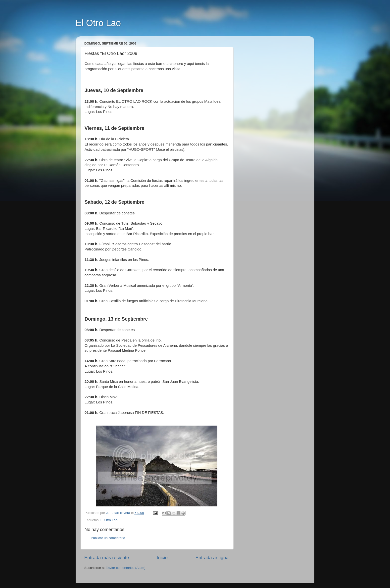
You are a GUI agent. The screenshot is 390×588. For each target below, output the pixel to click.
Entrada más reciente (107, 558)
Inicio (162, 558)
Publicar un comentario (108, 538)
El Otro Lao (98, 23)
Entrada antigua (212, 558)
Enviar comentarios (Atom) (126, 568)
